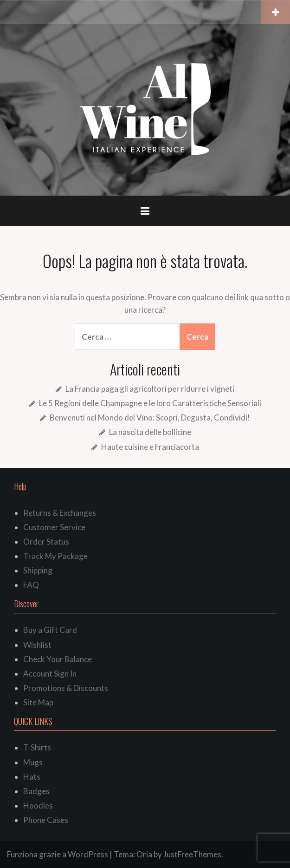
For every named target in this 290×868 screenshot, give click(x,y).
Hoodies (38, 806)
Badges (36, 791)
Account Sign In (50, 674)
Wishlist (37, 645)
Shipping (38, 570)
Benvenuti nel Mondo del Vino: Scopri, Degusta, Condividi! (150, 418)
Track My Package (55, 556)
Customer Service (54, 527)
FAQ (31, 585)
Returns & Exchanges (60, 513)
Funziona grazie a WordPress (58, 854)
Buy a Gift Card (50, 630)
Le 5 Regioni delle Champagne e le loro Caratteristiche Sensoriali (150, 403)
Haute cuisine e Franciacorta (150, 447)
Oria (144, 854)
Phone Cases (46, 820)
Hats (32, 777)
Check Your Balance (58, 659)
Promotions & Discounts (66, 688)
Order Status (46, 542)
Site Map (38, 702)
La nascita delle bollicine (150, 432)
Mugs (33, 762)
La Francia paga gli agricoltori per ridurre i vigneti (150, 389)
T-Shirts (37, 747)
